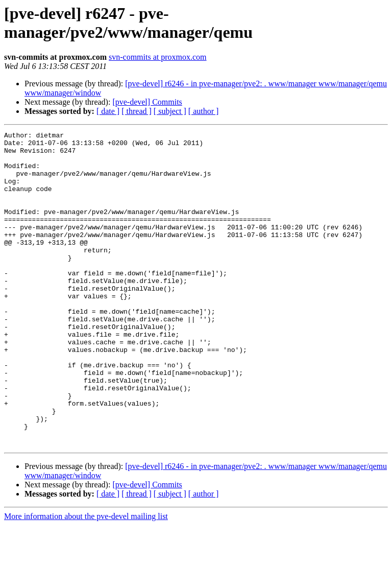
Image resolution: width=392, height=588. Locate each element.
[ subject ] (170, 111)
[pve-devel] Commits (147, 102)
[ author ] (204, 111)
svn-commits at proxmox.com (158, 57)
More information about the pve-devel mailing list (86, 579)
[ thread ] (137, 111)
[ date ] (108, 111)
